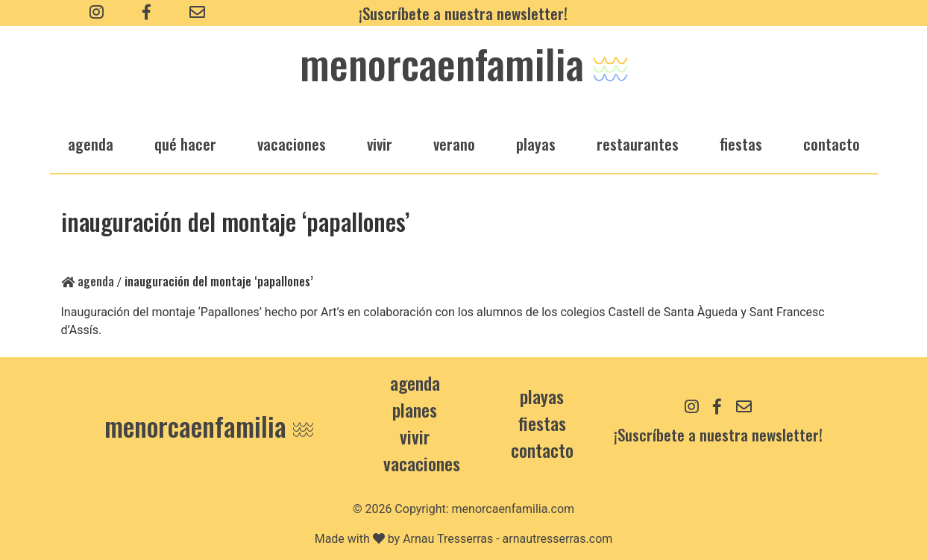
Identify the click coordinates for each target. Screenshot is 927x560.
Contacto (832, 144)
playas (536, 144)
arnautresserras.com (558, 539)
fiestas (741, 144)
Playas (542, 396)
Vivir (415, 436)
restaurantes (638, 144)
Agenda (88, 281)
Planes (415, 409)
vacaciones (292, 144)
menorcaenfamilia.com (513, 509)
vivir (380, 144)
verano (454, 144)
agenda (91, 144)
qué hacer (185, 144)
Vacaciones (422, 463)
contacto (542, 450)
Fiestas (542, 423)
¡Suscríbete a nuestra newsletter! (463, 13)
